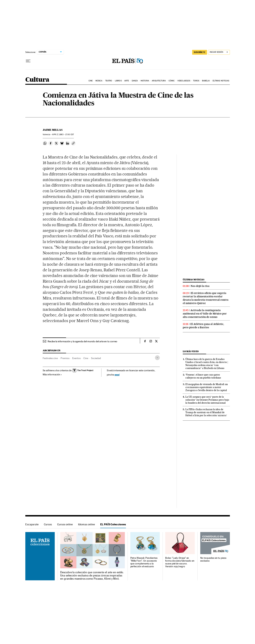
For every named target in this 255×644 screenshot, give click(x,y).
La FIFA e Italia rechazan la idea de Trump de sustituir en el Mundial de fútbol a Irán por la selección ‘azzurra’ (206, 412)
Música (99, 81)
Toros (196, 81)
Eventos (76, 358)
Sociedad (96, 358)
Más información (52, 374)
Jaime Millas (53, 130)
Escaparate (32, 524)
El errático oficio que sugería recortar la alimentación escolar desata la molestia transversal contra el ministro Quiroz (206, 298)
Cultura (37, 80)
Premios (65, 358)
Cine (91, 81)
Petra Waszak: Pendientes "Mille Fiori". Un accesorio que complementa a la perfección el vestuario (144, 562)
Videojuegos (184, 81)
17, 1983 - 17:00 (63, 135)
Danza (135, 81)
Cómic (172, 81)
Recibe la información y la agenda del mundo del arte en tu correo (82, 341)
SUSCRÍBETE (200, 52)
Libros (118, 81)
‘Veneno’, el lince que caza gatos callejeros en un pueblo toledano (203, 376)
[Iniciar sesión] (219, 52)
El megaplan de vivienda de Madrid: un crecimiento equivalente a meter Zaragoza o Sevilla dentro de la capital (207, 387)
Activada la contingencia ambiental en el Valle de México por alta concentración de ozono (205, 314)
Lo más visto (191, 351)
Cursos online (65, 524)
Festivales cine (50, 358)
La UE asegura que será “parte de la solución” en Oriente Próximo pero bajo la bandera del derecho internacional (207, 400)
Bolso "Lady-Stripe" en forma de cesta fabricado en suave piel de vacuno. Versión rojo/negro (180, 562)
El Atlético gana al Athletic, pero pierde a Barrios (203, 326)
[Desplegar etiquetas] (157, 358)
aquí (117, 375)
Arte (127, 81)
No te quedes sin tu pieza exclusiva (213, 559)
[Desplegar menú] (28, 61)
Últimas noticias (221, 81)
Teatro (109, 81)
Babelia (206, 81)
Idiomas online (87, 524)
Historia (145, 81)
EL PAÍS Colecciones (113, 524)
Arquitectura (159, 81)
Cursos (48, 524)
